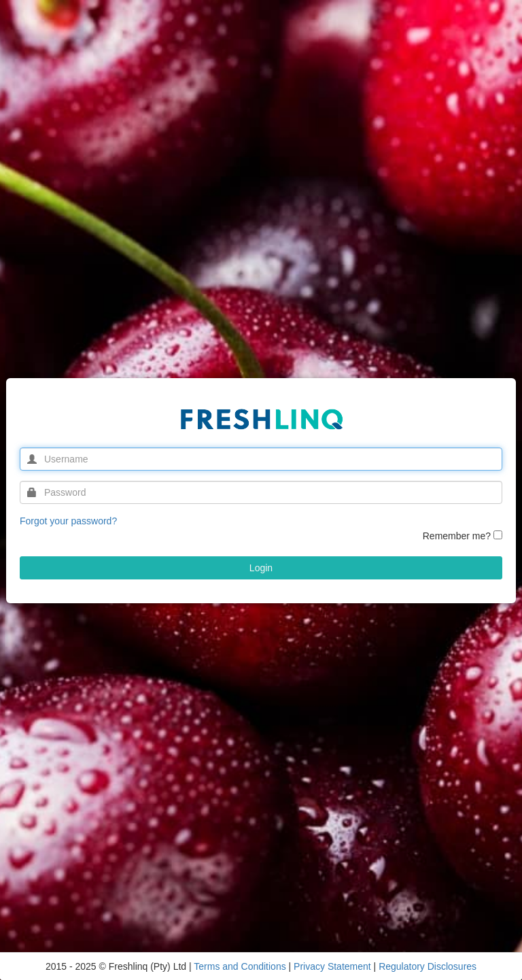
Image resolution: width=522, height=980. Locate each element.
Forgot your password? (68, 521)
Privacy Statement (334, 966)
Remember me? (457, 536)
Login (261, 568)
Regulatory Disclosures (428, 966)
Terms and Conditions (241, 966)
